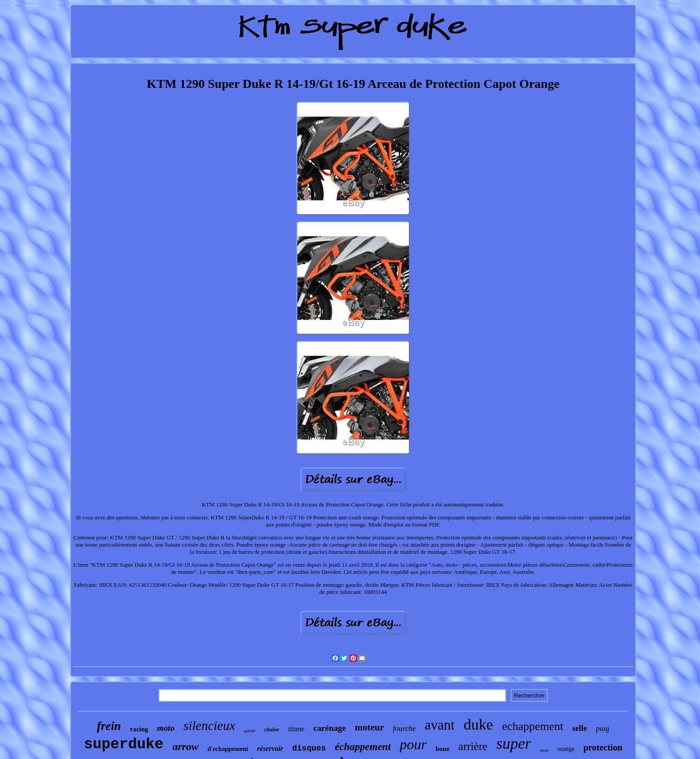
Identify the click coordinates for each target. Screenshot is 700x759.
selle (580, 728)
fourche (404, 728)
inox (544, 750)
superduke (124, 744)
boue (443, 749)
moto (166, 728)
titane (296, 729)
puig (603, 728)
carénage (330, 728)
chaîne (272, 730)
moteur (369, 727)
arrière (473, 746)
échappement (363, 747)
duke (478, 724)
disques (309, 748)
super (514, 744)
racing (139, 729)
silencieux (209, 726)
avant (440, 725)
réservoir (270, 749)
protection (603, 747)
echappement (533, 726)
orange (566, 749)
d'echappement (228, 749)
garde (250, 730)
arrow (185, 747)
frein (109, 726)
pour (413, 744)
